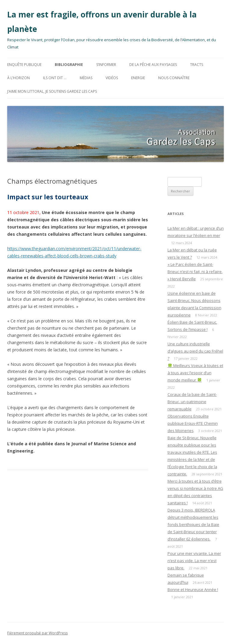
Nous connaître (174, 78)
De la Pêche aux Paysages (153, 65)
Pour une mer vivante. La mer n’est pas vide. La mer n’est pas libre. (194, 561)
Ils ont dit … (55, 78)
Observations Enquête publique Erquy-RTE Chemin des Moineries (193, 423)
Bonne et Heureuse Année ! (193, 590)
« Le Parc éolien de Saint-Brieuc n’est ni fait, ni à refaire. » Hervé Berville (195, 272)
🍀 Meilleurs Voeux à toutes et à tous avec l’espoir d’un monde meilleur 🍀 (195, 373)
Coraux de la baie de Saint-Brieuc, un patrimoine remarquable (192, 402)
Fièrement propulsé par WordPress (37, 633)
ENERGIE (138, 78)
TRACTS (197, 65)
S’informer (106, 65)
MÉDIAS (86, 78)
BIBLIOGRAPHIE (69, 65)
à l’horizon (18, 78)
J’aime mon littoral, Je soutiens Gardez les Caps (52, 91)
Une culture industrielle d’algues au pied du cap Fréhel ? (195, 351)
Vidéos (112, 78)
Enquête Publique (24, 65)
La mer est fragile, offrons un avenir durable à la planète (102, 22)
